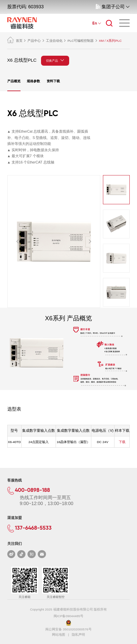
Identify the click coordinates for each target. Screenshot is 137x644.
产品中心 (34, 41)
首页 (15, 41)
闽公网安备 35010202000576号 (68, 629)
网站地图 (59, 635)
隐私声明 (78, 635)
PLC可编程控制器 (81, 41)
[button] (18, 241)
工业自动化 (54, 41)
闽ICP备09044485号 (69, 616)
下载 (122, 442)
